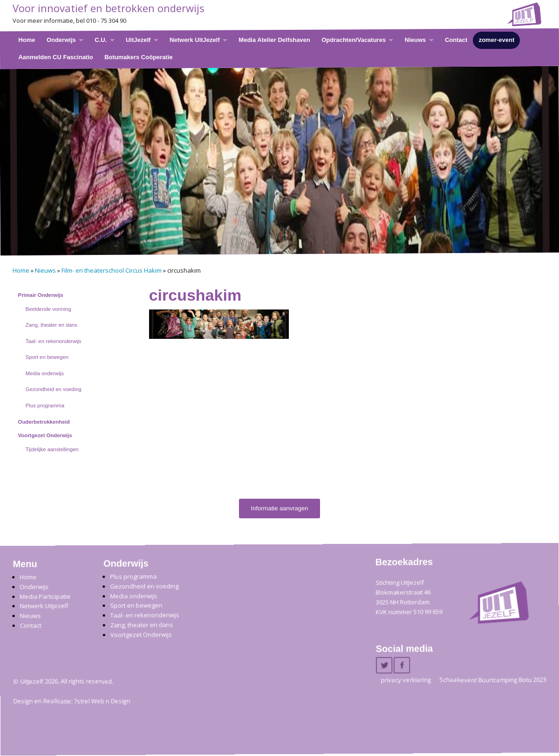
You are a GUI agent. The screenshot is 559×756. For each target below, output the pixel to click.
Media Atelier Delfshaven (274, 40)
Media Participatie (45, 596)
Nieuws (416, 40)
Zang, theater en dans (51, 325)
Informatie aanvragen (280, 508)
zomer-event (497, 40)
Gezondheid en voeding (54, 389)
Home (27, 40)
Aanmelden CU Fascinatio (55, 57)
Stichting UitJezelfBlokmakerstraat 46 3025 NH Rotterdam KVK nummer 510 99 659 (409, 597)
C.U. (101, 40)
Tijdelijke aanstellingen (52, 449)
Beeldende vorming (48, 309)
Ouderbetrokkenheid (44, 422)
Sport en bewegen (47, 357)
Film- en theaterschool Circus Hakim (112, 270)
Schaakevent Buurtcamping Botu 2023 (493, 680)
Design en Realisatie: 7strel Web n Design (72, 701)
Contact (456, 40)
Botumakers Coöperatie (139, 57)
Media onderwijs (45, 373)
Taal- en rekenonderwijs (54, 341)
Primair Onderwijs (41, 295)
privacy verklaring (406, 680)
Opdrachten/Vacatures (354, 40)
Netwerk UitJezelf (195, 40)
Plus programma (45, 405)
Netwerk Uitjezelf (44, 606)
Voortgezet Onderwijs (45, 435)
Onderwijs (61, 40)
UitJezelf (138, 40)
